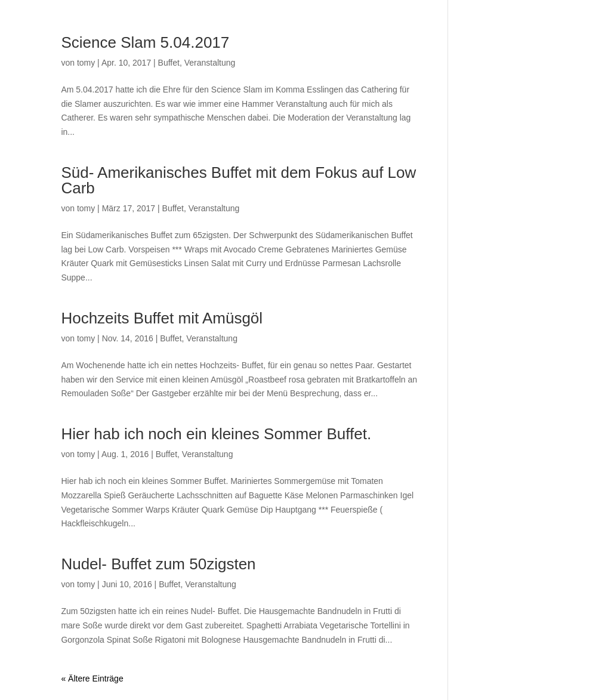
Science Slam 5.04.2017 (145, 42)
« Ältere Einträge (92, 679)
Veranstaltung (210, 63)
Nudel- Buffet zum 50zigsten (158, 564)
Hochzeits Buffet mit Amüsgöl (162, 318)
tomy (86, 63)
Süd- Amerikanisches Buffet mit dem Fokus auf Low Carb (238, 180)
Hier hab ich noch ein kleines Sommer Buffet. (216, 434)
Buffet (169, 63)
